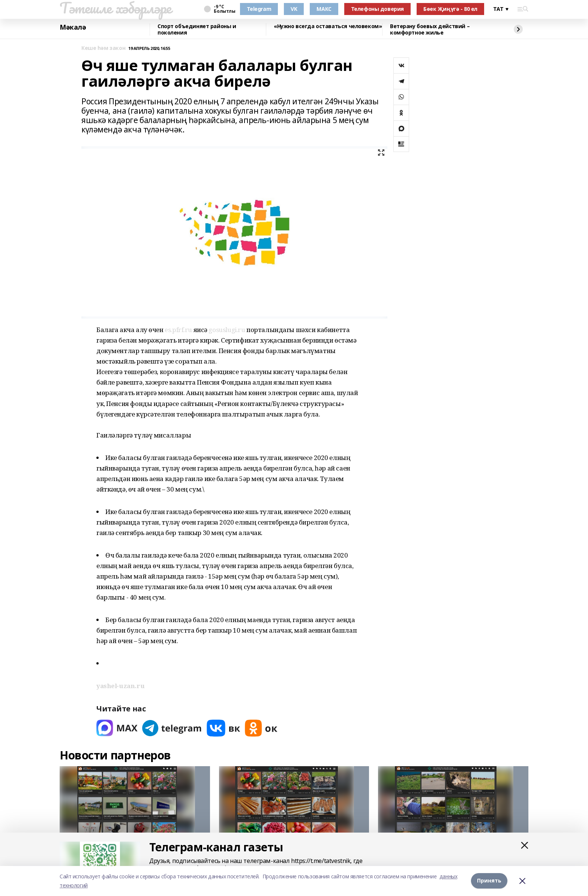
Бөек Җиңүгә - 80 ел (450, 9)
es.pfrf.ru (178, 330)
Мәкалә (73, 27)
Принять (489, 881)
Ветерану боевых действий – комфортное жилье (430, 29)
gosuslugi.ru (227, 330)
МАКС (324, 9)
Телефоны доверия (377, 9)
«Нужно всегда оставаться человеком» (328, 26)
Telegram (259, 9)
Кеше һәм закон (103, 48)
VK (294, 9)
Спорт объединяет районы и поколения (197, 29)
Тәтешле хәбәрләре (115, 8)
